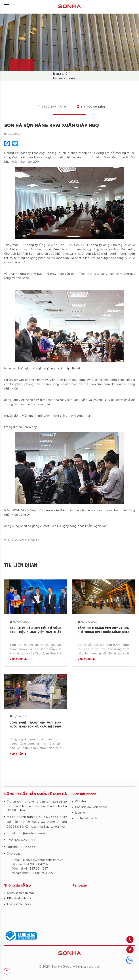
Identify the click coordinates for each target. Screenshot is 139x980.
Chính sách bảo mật (21, 893)
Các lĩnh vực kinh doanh (91, 807)
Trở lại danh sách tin (22, 540)
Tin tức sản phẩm (52, 107)
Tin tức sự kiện (64, 78)
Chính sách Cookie (19, 904)
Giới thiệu (81, 802)
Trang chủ (60, 74)
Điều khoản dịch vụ (20, 899)
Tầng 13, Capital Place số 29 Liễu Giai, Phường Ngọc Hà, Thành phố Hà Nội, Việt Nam (37, 806)
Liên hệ (80, 813)
